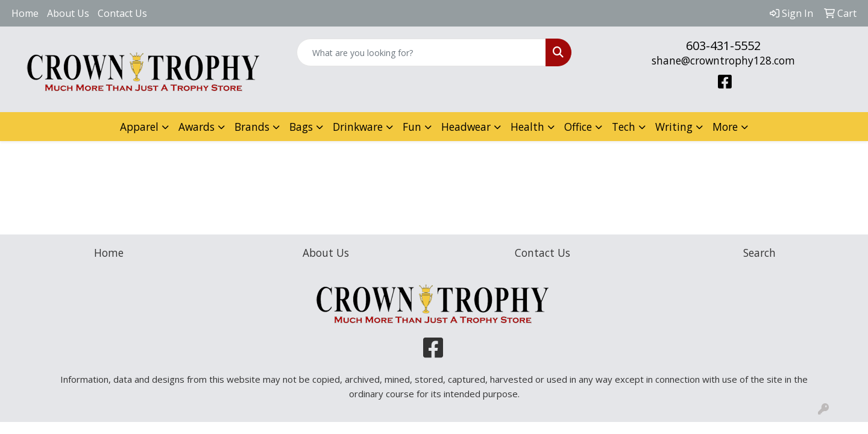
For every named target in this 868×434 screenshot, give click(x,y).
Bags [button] (301, 127)
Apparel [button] (139, 127)
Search (759, 253)
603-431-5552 (723, 46)
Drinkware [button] (358, 127)
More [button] (725, 127)
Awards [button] (197, 127)
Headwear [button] (466, 127)
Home (25, 13)
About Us (68, 13)
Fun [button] (412, 127)
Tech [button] (624, 127)
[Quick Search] (421, 52)
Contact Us (122, 13)
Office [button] (578, 127)
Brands (252, 127)
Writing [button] (674, 127)
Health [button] (527, 127)
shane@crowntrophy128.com (723, 60)
